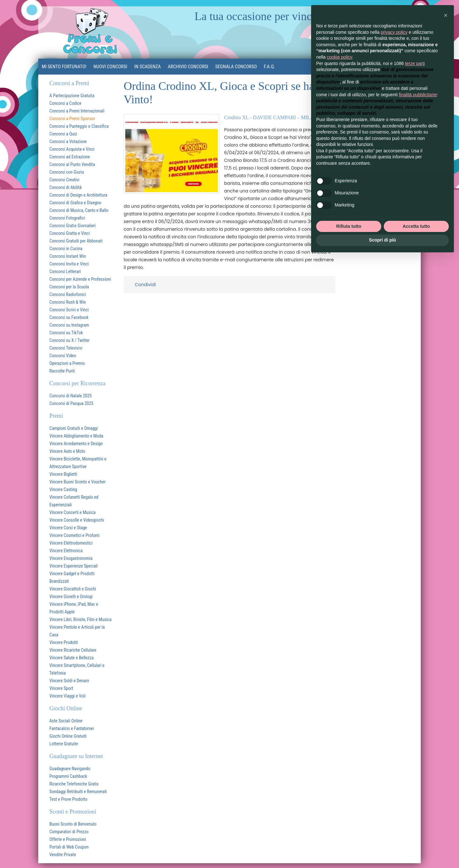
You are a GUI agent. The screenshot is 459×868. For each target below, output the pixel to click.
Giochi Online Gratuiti (68, 736)
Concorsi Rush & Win (68, 302)
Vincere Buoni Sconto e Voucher (77, 482)
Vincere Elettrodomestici (71, 543)
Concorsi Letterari (65, 271)
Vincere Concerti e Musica (73, 512)
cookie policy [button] (339, 57)
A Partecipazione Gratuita (72, 96)
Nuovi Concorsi (110, 67)
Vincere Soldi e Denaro (69, 681)
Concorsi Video (63, 356)
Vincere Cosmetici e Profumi (74, 535)
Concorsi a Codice (65, 103)
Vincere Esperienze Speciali (74, 566)
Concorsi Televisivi (66, 348)
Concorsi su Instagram (69, 325)
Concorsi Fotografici (67, 218)
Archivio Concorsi (188, 67)
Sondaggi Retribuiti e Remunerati (78, 792)
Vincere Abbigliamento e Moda (76, 436)
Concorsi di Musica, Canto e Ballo (79, 210)
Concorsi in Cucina (66, 249)
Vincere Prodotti (64, 642)
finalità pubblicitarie (418, 95)
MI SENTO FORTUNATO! (64, 67)
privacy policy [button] (394, 32)
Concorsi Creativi (64, 180)
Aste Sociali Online (66, 721)
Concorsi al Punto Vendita (72, 164)
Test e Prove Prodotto (68, 799)
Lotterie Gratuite (64, 744)
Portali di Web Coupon (69, 847)
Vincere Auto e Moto (67, 451)
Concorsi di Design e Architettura (78, 195)
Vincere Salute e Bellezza (72, 658)
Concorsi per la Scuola (69, 287)
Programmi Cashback (68, 776)
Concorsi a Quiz (63, 134)
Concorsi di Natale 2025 (71, 396)
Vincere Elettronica (66, 551)
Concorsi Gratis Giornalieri (73, 226)
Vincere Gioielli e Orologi (71, 597)
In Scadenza (147, 67)
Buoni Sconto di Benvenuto (73, 824)
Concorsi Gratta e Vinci (70, 233)
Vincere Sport (61, 688)
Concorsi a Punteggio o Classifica (79, 126)
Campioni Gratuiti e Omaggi (74, 428)
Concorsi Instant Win (68, 256)
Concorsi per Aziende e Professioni (80, 279)
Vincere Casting (63, 489)
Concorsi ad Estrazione (70, 157)
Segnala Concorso (236, 67)
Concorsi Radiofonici (68, 294)
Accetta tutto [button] (416, 226)
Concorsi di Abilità (66, 187)
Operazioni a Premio (67, 363)
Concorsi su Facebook (69, 317)
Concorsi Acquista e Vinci (72, 149)
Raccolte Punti (62, 371)
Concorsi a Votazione (68, 141)
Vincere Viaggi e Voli (68, 696)
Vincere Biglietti (63, 474)
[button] (446, 15)
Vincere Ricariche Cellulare (73, 650)
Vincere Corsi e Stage (68, 528)
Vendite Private (63, 855)
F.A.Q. (270, 67)
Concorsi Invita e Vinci (69, 264)
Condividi (145, 285)
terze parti (415, 63)
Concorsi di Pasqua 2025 (71, 403)
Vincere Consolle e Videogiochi (77, 520)
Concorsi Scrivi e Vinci (69, 310)
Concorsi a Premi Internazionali (77, 111)
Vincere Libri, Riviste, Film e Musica (80, 619)
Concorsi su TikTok (66, 333)
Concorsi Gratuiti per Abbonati (76, 241)
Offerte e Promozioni (68, 839)
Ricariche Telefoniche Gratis (74, 784)
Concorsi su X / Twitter (69, 340)
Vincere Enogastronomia (71, 558)
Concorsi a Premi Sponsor (72, 119)
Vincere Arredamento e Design (76, 444)
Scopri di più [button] (383, 240)
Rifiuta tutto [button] (349, 226)
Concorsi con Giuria (67, 172)
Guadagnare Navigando (70, 769)
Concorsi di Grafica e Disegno (75, 203)
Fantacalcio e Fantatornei (72, 728)
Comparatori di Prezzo (69, 832)
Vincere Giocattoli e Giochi (73, 589)
